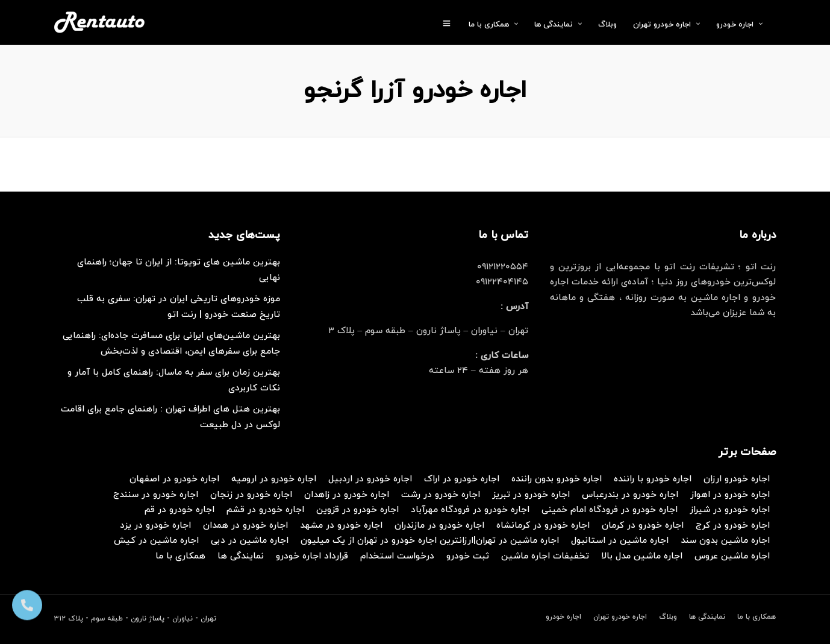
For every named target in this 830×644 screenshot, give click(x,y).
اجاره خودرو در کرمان (643, 526)
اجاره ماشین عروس (732, 556)
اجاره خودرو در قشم (265, 510)
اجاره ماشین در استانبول (620, 541)
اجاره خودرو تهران (662, 25)
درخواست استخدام (397, 556)
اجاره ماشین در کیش (156, 541)
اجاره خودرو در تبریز (531, 495)
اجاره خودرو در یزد (155, 526)
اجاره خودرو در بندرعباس (630, 495)
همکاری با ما (489, 25)
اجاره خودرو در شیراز (730, 510)
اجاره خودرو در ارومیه (274, 479)
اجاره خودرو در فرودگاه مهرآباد (470, 510)
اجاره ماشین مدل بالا (642, 556)
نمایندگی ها (554, 25)
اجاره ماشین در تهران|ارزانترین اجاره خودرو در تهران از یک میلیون (430, 541)
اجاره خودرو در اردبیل (370, 479)
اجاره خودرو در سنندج (156, 495)
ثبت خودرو (468, 556)
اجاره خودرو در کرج (733, 526)
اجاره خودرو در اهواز (730, 495)
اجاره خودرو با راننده (653, 479)
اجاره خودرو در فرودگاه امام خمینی (610, 510)
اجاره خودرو (735, 25)
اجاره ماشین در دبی (250, 541)
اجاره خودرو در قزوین (357, 510)
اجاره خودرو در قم (179, 510)
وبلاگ (607, 25)
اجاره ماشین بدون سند (725, 541)
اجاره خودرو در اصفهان (174, 479)
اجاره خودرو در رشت (441, 495)
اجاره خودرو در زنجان (251, 495)
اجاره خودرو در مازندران (439, 526)
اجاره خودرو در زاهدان (347, 495)
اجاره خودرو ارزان (737, 479)
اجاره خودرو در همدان (245, 526)
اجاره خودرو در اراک (462, 479)
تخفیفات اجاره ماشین (545, 556)
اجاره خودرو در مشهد (341, 526)
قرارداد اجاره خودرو (312, 556)
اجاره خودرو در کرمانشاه (543, 526)
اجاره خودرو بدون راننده (557, 479)
